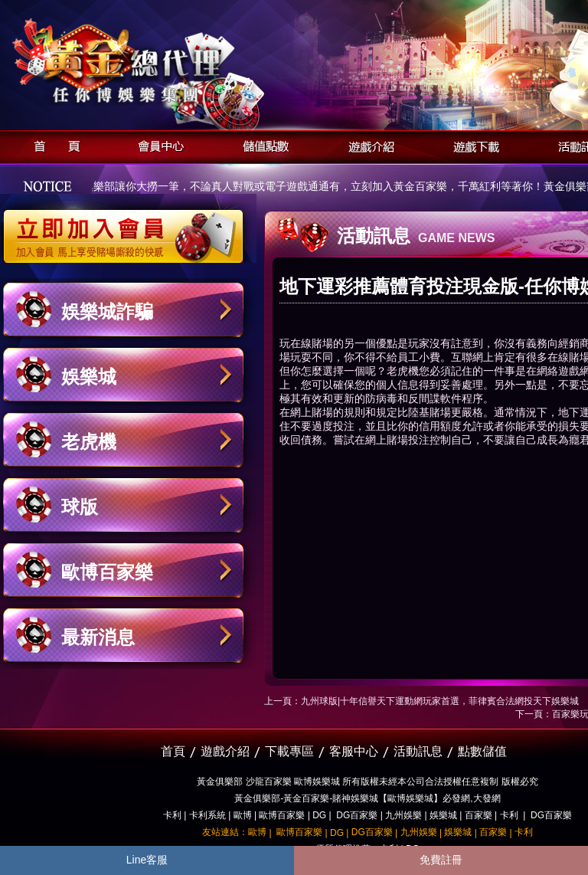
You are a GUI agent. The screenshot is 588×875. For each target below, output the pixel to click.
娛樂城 (89, 377)
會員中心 (157, 144)
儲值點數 (262, 144)
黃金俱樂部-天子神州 (163, 62)
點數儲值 (482, 751)
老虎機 (89, 442)
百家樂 (479, 815)
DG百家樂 (357, 815)
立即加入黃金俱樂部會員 (128, 228)
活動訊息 (418, 751)
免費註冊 (441, 860)
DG (319, 815)
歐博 (243, 815)
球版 (80, 507)
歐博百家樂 (107, 572)
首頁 (52, 144)
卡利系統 (207, 815)
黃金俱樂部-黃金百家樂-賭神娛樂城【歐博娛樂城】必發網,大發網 (367, 798)
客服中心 (354, 751)
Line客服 (147, 860)
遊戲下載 (472, 144)
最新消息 (98, 637)
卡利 (172, 815)
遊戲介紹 (367, 144)
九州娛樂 (403, 815)
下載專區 (289, 751)
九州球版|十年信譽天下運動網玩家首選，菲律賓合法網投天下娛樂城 (440, 701)
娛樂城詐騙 (107, 311)
